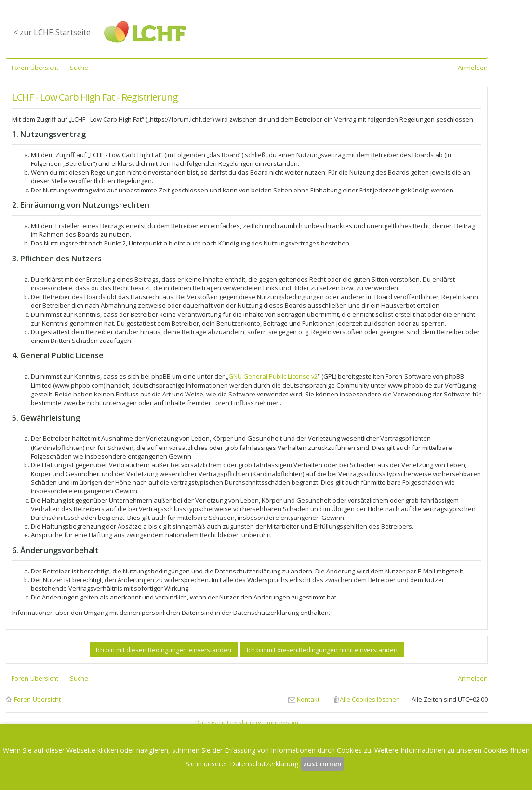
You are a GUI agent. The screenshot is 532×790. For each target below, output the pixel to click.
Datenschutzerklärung (228, 722)
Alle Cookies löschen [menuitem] (370, 699)
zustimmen (322, 764)
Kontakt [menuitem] (308, 699)
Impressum (282, 722)
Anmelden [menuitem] (473, 68)
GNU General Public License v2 (273, 376)
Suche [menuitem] (79, 68)
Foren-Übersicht (37, 699)
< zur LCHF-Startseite (52, 32)
